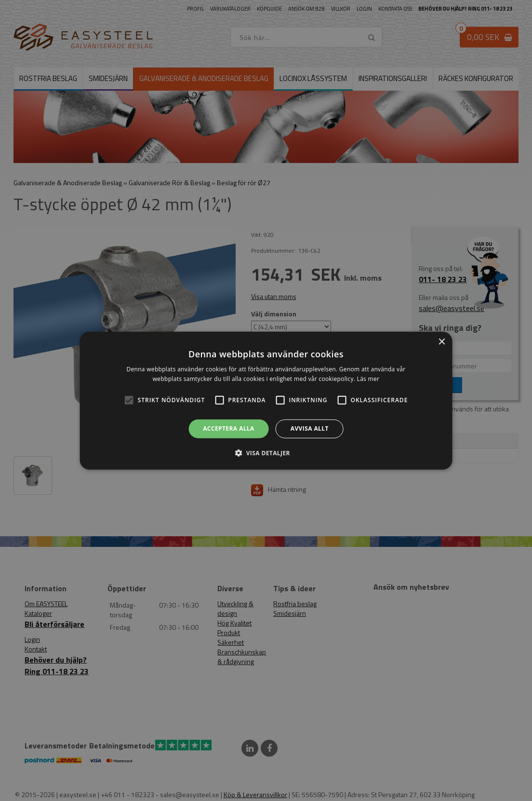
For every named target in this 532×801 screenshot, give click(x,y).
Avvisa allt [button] (310, 428)
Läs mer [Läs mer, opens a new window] (368, 379)
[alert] (266, 400)
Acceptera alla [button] (229, 428)
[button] (129, 400)
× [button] (441, 342)
